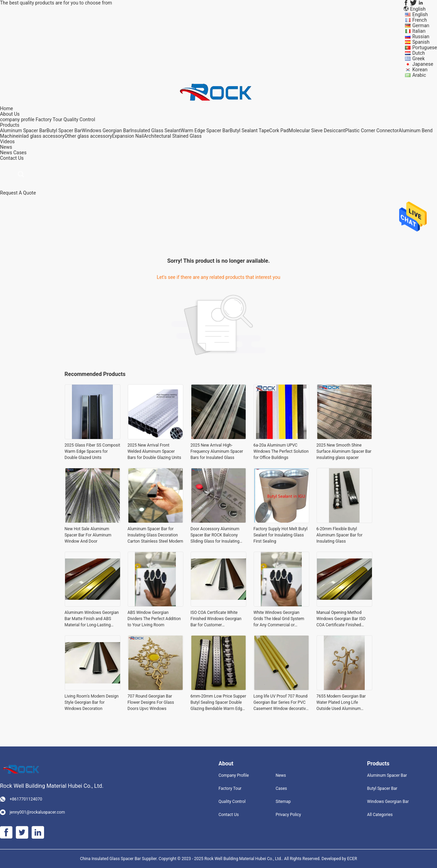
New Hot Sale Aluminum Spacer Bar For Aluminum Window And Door (88, 535)
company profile (17, 119)
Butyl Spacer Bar (64, 130)
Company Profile (234, 775)
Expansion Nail (128, 136)
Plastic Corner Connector (372, 130)
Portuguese (425, 48)
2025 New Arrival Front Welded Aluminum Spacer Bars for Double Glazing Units (154, 451)
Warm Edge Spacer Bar (205, 130)
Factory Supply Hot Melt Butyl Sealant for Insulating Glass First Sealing (281, 535)
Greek (418, 59)
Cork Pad (279, 130)
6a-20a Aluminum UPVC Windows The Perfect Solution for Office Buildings (281, 451)
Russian (421, 36)
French (419, 20)
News (6, 153)
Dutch (419, 53)
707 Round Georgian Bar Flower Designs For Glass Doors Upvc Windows (151, 702)
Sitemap (283, 802)
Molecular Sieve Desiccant (317, 130)
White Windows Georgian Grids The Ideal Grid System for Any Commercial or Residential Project (279, 619)
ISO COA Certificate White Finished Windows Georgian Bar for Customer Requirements (216, 619)
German (421, 25)
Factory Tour (49, 119)
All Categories (380, 815)
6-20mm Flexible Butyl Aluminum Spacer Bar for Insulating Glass (340, 535)
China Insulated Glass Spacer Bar (111, 859)
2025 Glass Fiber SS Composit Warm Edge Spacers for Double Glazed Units (93, 451)
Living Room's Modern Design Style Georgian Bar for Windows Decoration (92, 702)
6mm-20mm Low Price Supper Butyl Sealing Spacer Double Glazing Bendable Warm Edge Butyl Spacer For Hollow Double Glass (218, 703)
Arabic (419, 75)
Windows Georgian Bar (106, 130)
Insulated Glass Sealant (156, 130)
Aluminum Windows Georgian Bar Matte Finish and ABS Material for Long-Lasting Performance (92, 619)
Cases (20, 153)
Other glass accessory (88, 136)
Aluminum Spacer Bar (23, 130)
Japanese (423, 64)
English (420, 14)
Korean (420, 70)
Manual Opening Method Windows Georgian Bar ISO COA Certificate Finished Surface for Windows (341, 619)
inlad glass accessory (41, 136)
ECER (352, 859)
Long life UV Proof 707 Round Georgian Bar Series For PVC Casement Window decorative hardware (281, 703)
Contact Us (229, 815)
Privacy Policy (288, 815)
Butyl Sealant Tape (249, 130)
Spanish (421, 42)
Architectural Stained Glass (173, 136)
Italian (419, 31)
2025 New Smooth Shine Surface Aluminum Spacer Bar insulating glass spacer (344, 451)
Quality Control (79, 119)
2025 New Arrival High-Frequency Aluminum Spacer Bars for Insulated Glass (217, 451)
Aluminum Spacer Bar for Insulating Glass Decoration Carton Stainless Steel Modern (156, 535)
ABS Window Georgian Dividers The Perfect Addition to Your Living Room (154, 619)
